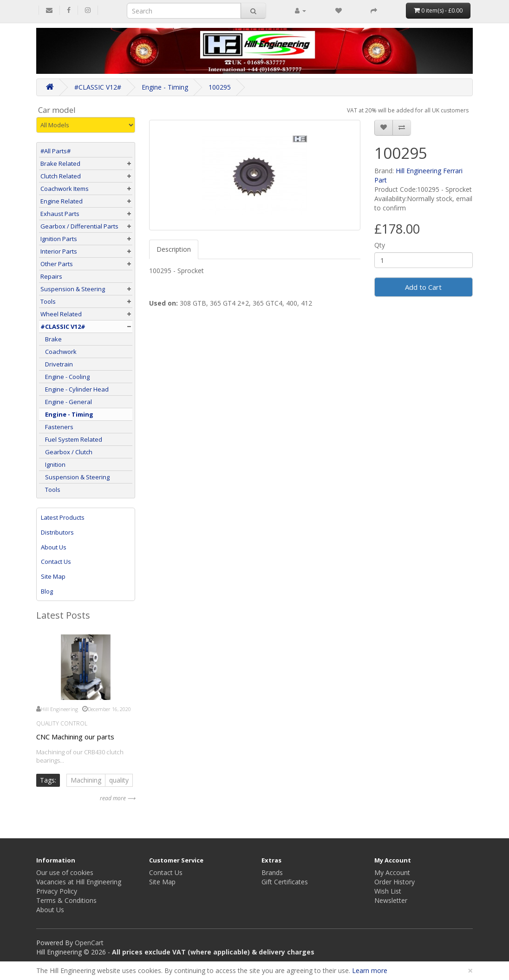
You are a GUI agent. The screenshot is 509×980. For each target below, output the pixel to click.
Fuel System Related (71, 439)
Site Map (53, 576)
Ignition (53, 464)
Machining (86, 780)
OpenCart (89, 943)
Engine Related (62, 201)
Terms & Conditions (66, 900)
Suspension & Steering (73, 289)
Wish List (388, 891)
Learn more (370, 970)
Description (174, 249)
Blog (47, 591)
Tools (48, 301)
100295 (220, 87)
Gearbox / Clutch (66, 452)
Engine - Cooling (65, 377)
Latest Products (63, 517)
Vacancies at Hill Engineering (79, 882)
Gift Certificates (285, 882)
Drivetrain (57, 364)
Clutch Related (61, 176)
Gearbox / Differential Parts (79, 226)
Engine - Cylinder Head (75, 389)
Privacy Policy (57, 891)
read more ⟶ (117, 798)
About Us (54, 547)
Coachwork (59, 352)
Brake (51, 339)
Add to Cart (423, 287)
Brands (272, 872)
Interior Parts (59, 251)
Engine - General (66, 402)
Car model (57, 110)
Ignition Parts (59, 239)
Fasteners (57, 427)
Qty (380, 245)
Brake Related (60, 163)
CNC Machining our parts (75, 737)
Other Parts (57, 264)
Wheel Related (61, 314)
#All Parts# (55, 151)
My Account (392, 872)
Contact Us (56, 562)
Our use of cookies (65, 872)
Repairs (51, 276)
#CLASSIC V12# (98, 87)
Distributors (57, 532)
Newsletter (391, 900)
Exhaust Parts (60, 214)
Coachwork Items (65, 189)
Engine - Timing (165, 87)
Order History (395, 882)
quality (119, 780)
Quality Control (62, 723)
